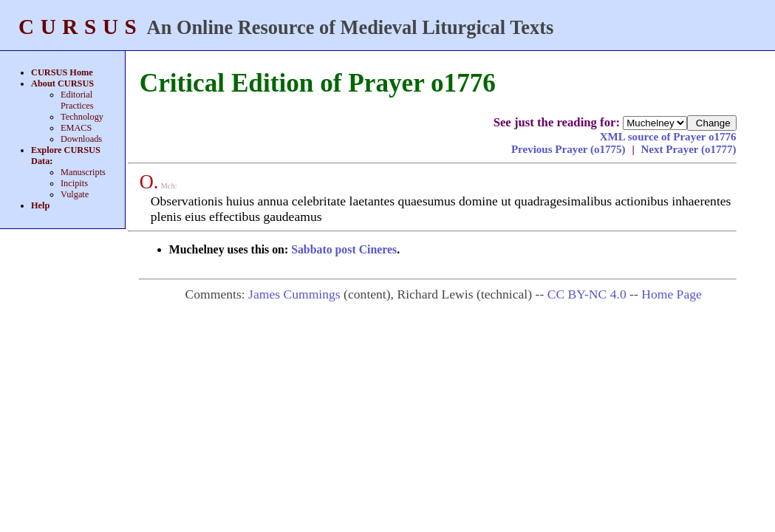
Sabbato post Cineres (344, 249)
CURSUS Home (62, 72)
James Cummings (294, 294)
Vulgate (75, 194)
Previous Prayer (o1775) (570, 149)
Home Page (672, 294)
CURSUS (81, 27)
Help (40, 205)
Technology (82, 117)
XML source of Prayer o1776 (668, 137)
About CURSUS (62, 83)
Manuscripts (83, 172)
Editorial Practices (77, 100)
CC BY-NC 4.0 (587, 294)
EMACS (76, 128)
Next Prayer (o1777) (688, 149)
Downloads (81, 139)
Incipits (74, 183)
